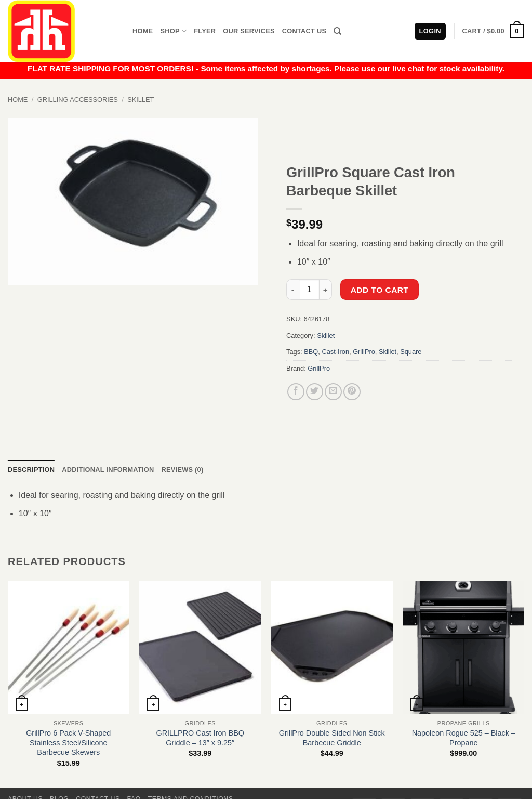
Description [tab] (31, 470)
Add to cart (380, 290)
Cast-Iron (335, 352)
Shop (173, 31)
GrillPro (364, 352)
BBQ (311, 352)
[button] (493, 31)
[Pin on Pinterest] (352, 392)
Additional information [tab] (108, 470)
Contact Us (304, 31)
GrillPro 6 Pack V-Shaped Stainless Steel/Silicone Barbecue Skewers (68, 743)
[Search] (337, 31)
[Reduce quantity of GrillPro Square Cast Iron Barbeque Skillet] (292, 290)
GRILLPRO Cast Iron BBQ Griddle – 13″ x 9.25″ (200, 738)
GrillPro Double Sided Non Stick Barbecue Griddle (332, 738)
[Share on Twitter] (315, 392)
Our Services (249, 31)
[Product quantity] (309, 290)
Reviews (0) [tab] (182, 470)
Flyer (205, 31)
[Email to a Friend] (333, 392)
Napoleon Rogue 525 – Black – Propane (464, 738)
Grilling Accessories (78, 100)
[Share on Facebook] (296, 392)
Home (143, 31)
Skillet (141, 100)
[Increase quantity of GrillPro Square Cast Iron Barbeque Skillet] (326, 290)
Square (411, 352)
